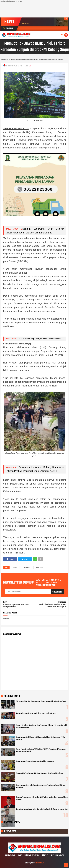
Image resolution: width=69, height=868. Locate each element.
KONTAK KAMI (10, 856)
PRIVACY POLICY (48, 856)
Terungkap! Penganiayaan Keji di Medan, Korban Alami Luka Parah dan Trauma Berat (42, 809)
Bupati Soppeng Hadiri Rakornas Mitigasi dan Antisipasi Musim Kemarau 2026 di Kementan (41, 738)
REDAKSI (20, 856)
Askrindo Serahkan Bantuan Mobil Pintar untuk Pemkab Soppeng (36, 713)
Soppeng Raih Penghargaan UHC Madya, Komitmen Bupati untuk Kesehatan (40, 773)
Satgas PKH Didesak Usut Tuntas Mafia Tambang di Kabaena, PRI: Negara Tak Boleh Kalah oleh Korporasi (42, 726)
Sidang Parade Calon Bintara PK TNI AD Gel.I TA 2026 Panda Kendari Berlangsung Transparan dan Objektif (41, 750)
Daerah (15, 568)
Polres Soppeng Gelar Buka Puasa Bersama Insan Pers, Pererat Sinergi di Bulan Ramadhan (41, 786)
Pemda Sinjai (39, 568)
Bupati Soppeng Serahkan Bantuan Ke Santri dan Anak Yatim (35, 761)
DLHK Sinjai (27, 568)
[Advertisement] (34, 10)
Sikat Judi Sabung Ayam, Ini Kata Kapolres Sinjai (39, 339)
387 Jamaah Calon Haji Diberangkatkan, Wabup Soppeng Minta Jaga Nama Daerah (41, 701)
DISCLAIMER (60, 856)
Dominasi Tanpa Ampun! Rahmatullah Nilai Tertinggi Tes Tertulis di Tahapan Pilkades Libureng (42, 798)
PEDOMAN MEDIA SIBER (32, 856)
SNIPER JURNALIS (40, 863)
